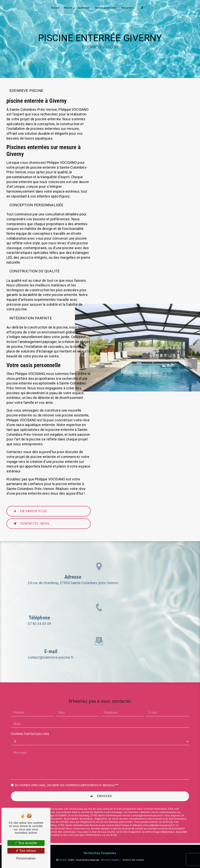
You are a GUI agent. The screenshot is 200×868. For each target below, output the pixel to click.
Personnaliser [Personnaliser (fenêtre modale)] (26, 858)
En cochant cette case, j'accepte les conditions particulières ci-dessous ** (67, 778)
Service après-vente (106, 8)
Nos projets (128, 8)
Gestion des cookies (133, 860)
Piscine (68, 8)
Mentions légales (110, 860)
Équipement (83, 8)
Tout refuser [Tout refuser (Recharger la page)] (26, 851)
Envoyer (104, 789)
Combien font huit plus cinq (30, 726)
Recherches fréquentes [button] (100, 853)
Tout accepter (26, 843)
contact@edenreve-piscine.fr (51, 650)
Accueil (55, 8)
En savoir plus (29, 511)
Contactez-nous (30, 524)
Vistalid (62, 860)
